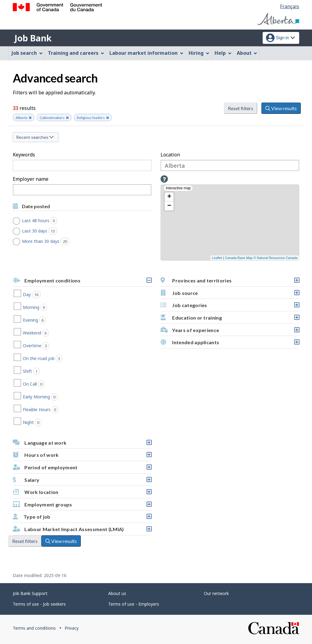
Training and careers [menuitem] (76, 53)
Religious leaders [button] (93, 118)
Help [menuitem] (223, 53)
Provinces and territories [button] (230, 282)
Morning (44, 307)
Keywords (24, 155)
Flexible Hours (50, 410)
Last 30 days (42, 231)
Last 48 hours (42, 221)
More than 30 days (48, 241)
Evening (43, 320)
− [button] (169, 206)
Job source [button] (230, 294)
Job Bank (33, 38)
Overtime (45, 346)
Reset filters (241, 108)
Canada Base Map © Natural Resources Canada (261, 258)
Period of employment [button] (82, 469)
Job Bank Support (30, 593)
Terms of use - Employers (134, 604)
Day (41, 295)
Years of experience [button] (230, 332)
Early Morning (49, 397)
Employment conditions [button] (82, 282)
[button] (164, 179)
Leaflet (217, 258)
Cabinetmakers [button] (54, 118)
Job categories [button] (230, 307)
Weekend (45, 333)
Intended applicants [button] (230, 344)
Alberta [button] (23, 118)
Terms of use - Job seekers (39, 604)
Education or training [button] (230, 319)
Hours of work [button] (82, 456)
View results (281, 108)
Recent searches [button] (35, 137)
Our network (216, 593)
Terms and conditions (34, 628)
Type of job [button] (82, 518)
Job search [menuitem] (27, 53)
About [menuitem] (247, 53)
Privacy (72, 628)
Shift (40, 371)
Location (170, 155)
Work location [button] (82, 494)
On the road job (51, 359)
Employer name (31, 179)
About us (117, 593)
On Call (43, 384)
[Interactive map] (230, 222)
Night (41, 422)
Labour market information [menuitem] (146, 53)
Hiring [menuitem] (199, 53)
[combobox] (82, 190)
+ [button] (169, 197)
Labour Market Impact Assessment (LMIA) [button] (82, 531)
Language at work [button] (82, 444)
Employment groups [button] (82, 506)
